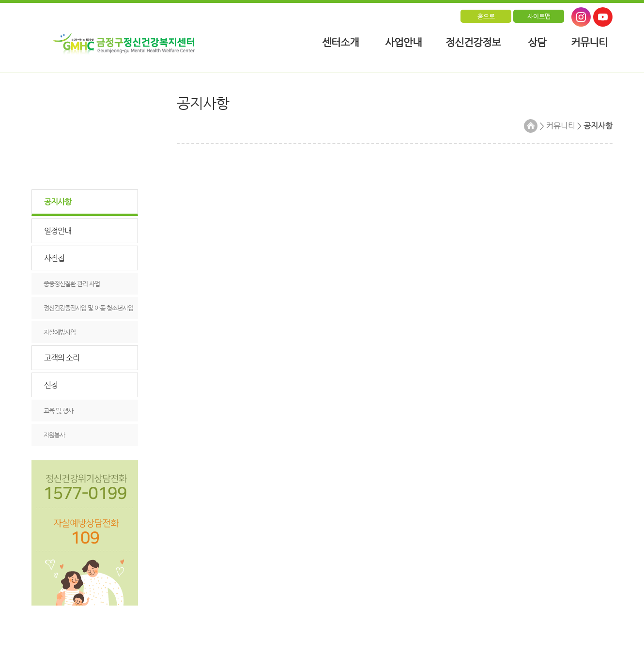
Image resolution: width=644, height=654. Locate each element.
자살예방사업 (60, 332)
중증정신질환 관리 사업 (72, 284)
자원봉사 (54, 435)
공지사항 (58, 202)
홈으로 (486, 16)
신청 (51, 385)
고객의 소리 (62, 358)
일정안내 (58, 231)
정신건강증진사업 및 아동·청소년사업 (88, 308)
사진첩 (54, 258)
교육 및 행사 (58, 411)
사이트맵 (539, 16)
